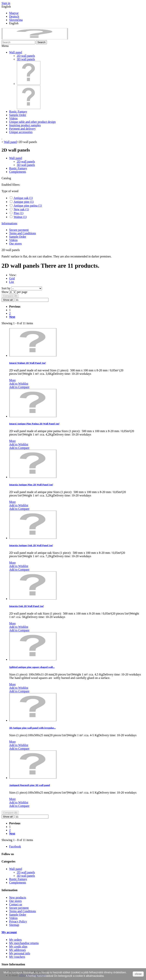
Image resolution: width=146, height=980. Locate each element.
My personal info (20, 953)
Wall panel (16, 52)
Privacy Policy (18, 921)
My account (9, 932)
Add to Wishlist (19, 384)
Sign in (6, 3)
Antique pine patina (28, 206)
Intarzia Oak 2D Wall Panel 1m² (26, 606)
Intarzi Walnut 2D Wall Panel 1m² (27, 363)
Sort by (6, 288)
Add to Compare (19, 387)
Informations (9, 223)
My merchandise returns (24, 943)
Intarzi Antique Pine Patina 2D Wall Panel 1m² (34, 424)
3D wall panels (26, 59)
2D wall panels (26, 56)
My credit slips (18, 946)
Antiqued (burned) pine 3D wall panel (30, 785)
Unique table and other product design (32, 122)
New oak (21, 209)
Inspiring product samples (25, 125)
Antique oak (23, 198)
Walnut (20, 217)
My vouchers (17, 957)
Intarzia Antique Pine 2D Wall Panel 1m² (31, 485)
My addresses (17, 950)
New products (18, 898)
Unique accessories (21, 132)
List (12, 282)
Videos (13, 118)
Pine (19, 213)
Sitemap (14, 925)
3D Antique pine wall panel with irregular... (32, 728)
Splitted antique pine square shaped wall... (32, 667)
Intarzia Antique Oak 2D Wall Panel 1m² (31, 545)
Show (5, 292)
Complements (18, 172)
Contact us (16, 904)
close (138, 974)
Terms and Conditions (23, 233)
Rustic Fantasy (18, 112)
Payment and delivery (22, 129)
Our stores (15, 243)
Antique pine (24, 202)
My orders (15, 940)
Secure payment (19, 230)
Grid (12, 278)
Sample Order (18, 115)
